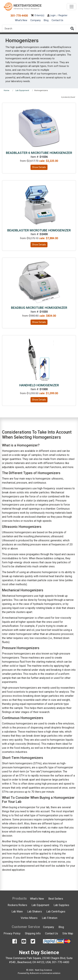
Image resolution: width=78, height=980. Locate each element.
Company (36, 20)
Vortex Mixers (29, 918)
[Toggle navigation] (72, 7)
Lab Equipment (40, 905)
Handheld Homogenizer (39, 385)
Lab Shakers (35, 912)
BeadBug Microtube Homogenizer (39, 308)
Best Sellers (56, 899)
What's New (21, 20)
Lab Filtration (50, 918)
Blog (46, 20)
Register (63, 15)
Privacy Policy (12, 933)
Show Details (39, 167)
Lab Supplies (61, 905)
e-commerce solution (50, 973)
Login (51, 15)
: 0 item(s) (38, 15)
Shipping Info (33, 933)
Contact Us (57, 20)
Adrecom (34, 973)
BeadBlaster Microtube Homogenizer (39, 230)
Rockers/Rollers (17, 905)
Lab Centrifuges (56, 912)
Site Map (68, 933)
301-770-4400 (19, 16)
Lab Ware (17, 912)
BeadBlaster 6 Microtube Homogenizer (39, 153)
